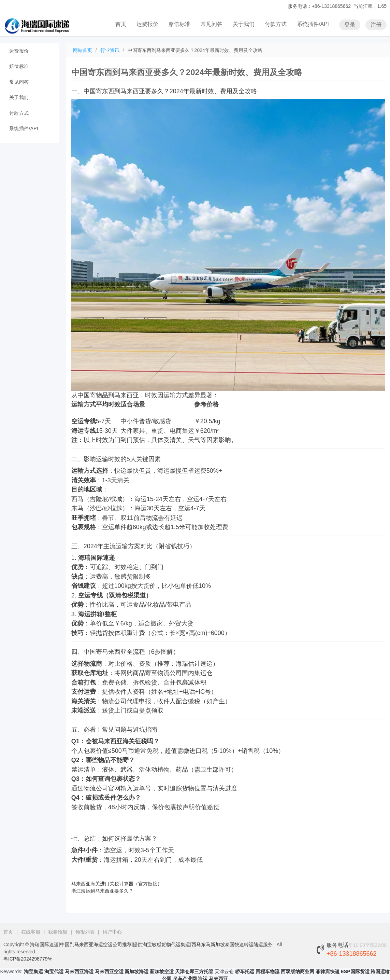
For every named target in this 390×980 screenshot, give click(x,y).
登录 (350, 24)
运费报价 (147, 24)
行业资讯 (110, 50)
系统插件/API (313, 24)
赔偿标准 (179, 24)
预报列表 (85, 932)
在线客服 (31, 932)
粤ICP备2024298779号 (28, 959)
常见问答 (212, 24)
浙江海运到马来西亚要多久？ (102, 891)
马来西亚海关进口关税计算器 (102, 884)
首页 (121, 24)
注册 (376, 24)
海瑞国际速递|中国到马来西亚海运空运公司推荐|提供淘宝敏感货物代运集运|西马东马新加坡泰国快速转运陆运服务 (151, 944)
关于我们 (244, 24)
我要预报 (58, 932)
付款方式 (276, 24)
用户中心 (112, 932)
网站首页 (83, 50)
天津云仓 (224, 971)
